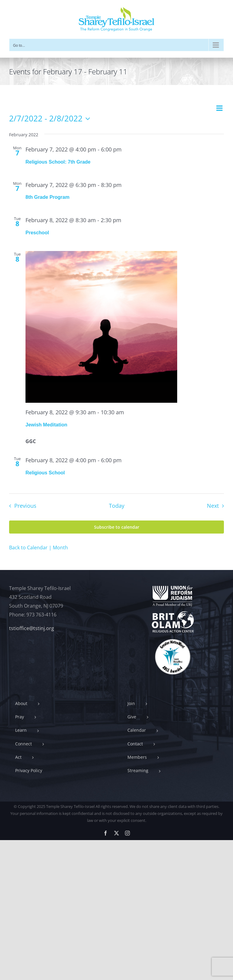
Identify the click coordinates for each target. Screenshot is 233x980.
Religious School (45, 473)
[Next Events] (217, 506)
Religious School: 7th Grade (58, 162)
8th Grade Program (47, 197)
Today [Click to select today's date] (117, 506)
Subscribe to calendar (117, 527)
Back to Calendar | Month (39, 548)
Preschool (37, 233)
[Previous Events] (21, 506)
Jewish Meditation (46, 425)
